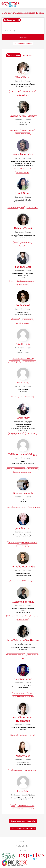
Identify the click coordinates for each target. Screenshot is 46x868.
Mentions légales (22, 846)
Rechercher (23, 37)
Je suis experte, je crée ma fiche (23, 828)
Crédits (23, 851)
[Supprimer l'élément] (19, 20)
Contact (22, 841)
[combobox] (23, 23)
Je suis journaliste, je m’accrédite (23, 821)
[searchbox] (23, 25)
